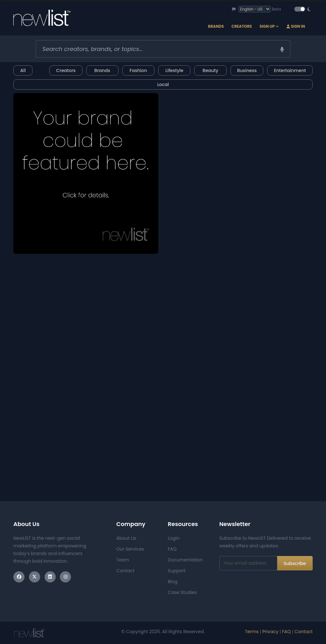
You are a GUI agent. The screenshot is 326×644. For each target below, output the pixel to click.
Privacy (270, 632)
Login (174, 538)
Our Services (130, 549)
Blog (173, 582)
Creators (242, 26)
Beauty (210, 70)
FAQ (172, 549)
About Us (126, 538)
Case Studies (182, 592)
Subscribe (295, 563)
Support (177, 571)
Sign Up (269, 26)
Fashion (138, 70)
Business (247, 70)
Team (123, 560)
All (23, 70)
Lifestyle (174, 70)
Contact (125, 571)
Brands (216, 26)
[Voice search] (282, 49)
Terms (252, 632)
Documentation (185, 560)
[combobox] (163, 49)
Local (163, 84)
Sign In (296, 26)
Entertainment (290, 70)
